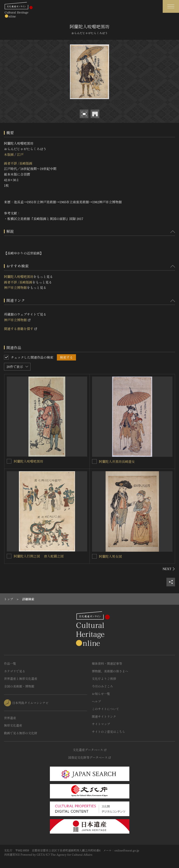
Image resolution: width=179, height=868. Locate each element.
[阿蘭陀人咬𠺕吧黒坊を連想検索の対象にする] (9, 461)
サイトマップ (101, 724)
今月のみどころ (102, 686)
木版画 (9, 154)
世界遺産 (10, 718)
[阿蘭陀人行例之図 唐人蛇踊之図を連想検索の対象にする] (9, 556)
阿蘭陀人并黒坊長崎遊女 (117, 461)
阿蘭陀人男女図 (110, 556)
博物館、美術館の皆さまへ (110, 671)
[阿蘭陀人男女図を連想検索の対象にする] (94, 556)
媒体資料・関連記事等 (107, 663)
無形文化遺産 (13, 725)
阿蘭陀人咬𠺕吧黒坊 (19, 277)
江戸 (20, 154)
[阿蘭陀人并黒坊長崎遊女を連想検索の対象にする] (94, 461)
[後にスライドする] (169, 569)
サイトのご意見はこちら (108, 732)
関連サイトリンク (104, 716)
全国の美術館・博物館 (19, 686)
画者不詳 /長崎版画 (18, 163)
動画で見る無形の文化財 (21, 733)
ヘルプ (96, 701)
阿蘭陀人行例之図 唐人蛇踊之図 (39, 556)
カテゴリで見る (15, 671)
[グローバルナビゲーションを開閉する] (171, 6)
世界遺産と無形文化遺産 (21, 679)
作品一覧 (10, 663)
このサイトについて (105, 709)
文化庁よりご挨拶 (104, 679)
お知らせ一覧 (101, 694)
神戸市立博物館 (15, 287)
